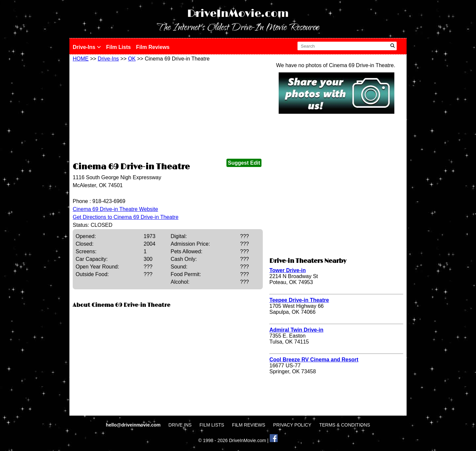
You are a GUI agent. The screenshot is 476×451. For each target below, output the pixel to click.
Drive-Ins (87, 47)
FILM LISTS (212, 425)
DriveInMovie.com (238, 14)
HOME (81, 59)
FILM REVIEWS (249, 425)
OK (132, 59)
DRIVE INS (180, 425)
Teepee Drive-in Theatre (299, 300)
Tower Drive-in (288, 270)
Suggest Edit (244, 163)
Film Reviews (153, 47)
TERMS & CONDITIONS (345, 425)
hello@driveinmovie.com (134, 425)
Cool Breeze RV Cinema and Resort (314, 360)
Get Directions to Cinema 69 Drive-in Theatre (126, 217)
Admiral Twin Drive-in (296, 330)
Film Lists (119, 47)
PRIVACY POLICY (292, 425)
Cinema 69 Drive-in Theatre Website (115, 209)
